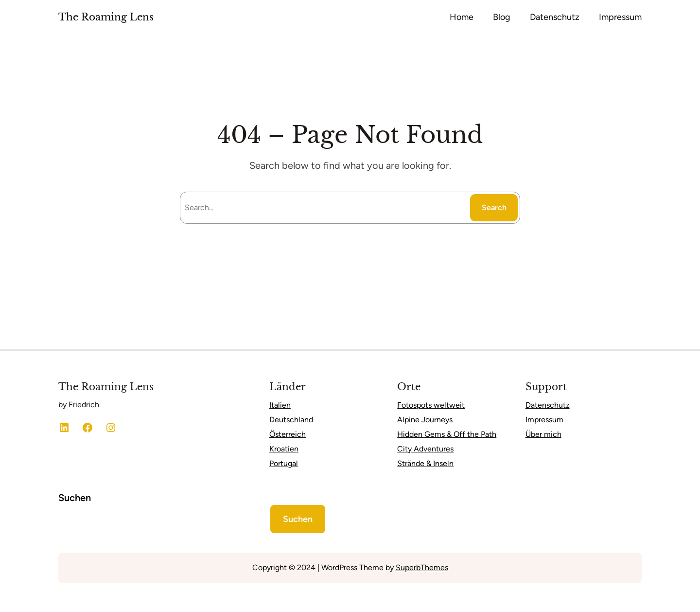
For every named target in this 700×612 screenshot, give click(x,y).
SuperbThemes (422, 567)
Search (494, 207)
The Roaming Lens (106, 17)
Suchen (75, 498)
